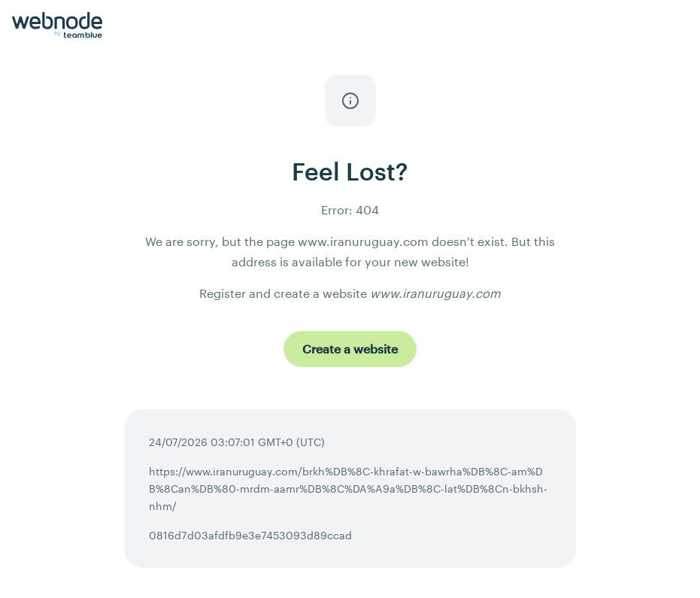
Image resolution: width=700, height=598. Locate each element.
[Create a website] (350, 349)
